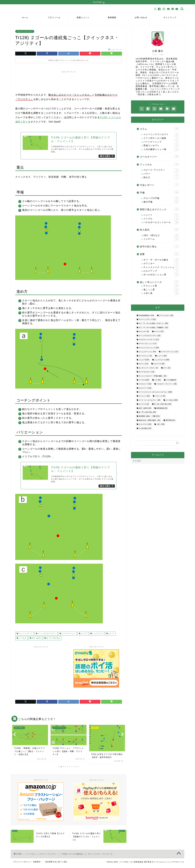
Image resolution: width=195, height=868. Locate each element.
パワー (161, 174)
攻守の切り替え (159, 247)
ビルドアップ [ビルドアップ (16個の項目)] (145, 388)
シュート (161, 215)
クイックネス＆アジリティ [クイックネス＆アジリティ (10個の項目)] (150, 336)
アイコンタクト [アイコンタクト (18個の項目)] (166, 316)
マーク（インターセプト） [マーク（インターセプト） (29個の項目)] (150, 401)
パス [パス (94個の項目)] (157, 380)
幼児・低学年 (36, 641)
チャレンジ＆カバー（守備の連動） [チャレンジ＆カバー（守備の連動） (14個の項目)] (153, 376)
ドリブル (161, 219)
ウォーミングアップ (25, 636)
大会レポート (159, 185)
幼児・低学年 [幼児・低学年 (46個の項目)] (145, 408)
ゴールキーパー (159, 157)
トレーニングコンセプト (161, 135)
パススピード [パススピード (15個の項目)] (145, 384)
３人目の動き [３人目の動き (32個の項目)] (145, 429)
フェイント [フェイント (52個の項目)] (144, 396)
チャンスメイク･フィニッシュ (161, 268)
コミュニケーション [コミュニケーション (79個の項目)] (147, 352)
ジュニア (84, 636)
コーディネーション (68, 636)
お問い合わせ (141, 18)
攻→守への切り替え (53, 641)
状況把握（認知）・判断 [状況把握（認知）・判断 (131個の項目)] (149, 417)
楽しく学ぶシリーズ (159, 282)
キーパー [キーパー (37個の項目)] (159, 332)
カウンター (161, 264)
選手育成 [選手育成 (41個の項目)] (170, 421)
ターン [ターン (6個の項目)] (167, 368)
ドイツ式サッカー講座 (161, 139)
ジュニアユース (97, 636)
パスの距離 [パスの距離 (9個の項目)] (171, 380)
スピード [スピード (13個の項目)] (143, 364)
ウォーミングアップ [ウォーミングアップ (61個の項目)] (147, 320)
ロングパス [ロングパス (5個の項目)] (144, 405)
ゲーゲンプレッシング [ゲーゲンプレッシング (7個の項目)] (148, 344)
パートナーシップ (161, 142)
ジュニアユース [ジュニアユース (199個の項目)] (162, 360)
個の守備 (161, 202)
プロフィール (54, 18)
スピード (111, 636)
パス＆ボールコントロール (161, 223)
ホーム (25, 18)
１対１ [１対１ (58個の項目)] (160, 425)
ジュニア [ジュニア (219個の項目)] (144, 360)
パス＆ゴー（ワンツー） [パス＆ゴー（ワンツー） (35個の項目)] (166, 384)
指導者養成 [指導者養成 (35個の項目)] (162, 408)
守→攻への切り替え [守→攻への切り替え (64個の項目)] (163, 405)
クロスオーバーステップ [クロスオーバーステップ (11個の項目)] (149, 340)
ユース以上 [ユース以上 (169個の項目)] (171, 401)
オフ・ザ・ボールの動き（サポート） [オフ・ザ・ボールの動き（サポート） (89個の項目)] (153, 324)
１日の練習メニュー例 (161, 150)
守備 (159, 193)
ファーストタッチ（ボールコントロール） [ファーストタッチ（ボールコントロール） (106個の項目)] (155, 392)
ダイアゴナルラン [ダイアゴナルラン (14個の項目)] (146, 372)
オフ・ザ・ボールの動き (161, 260)
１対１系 (161, 294)
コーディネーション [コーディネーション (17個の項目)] (169, 352)
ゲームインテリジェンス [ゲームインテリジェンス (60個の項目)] (149, 348)
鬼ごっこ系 (161, 290)
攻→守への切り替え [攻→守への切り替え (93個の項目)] (147, 413)
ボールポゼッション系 (161, 275)
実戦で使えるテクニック (159, 209)
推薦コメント (83, 18)
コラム (159, 129)
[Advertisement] (69, 82)
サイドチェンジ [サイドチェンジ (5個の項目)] (145, 356)
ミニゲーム (161, 240)
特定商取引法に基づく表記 (56, 864)
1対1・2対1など (161, 236)
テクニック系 (161, 286)
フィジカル (159, 165)
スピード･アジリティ (25, 32)
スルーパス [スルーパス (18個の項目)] (159, 364)
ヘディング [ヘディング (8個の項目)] (160, 396)
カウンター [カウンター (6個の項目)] (144, 332)
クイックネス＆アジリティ (47, 636)
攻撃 (159, 254)
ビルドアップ (161, 271)
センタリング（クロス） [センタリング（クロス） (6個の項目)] (148, 368)
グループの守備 (161, 199)
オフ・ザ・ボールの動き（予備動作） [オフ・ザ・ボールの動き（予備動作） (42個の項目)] (153, 328)
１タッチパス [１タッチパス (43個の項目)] (145, 425)
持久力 (161, 178)
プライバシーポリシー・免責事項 (27, 864)
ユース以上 (22, 641)
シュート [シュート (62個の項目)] (162, 356)
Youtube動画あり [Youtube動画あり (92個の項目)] (146, 316)
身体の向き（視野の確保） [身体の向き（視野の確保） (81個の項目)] (150, 421)
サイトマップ (170, 18)
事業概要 (112, 18)
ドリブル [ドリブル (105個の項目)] (144, 380)
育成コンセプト (161, 146)
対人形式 (159, 230)
